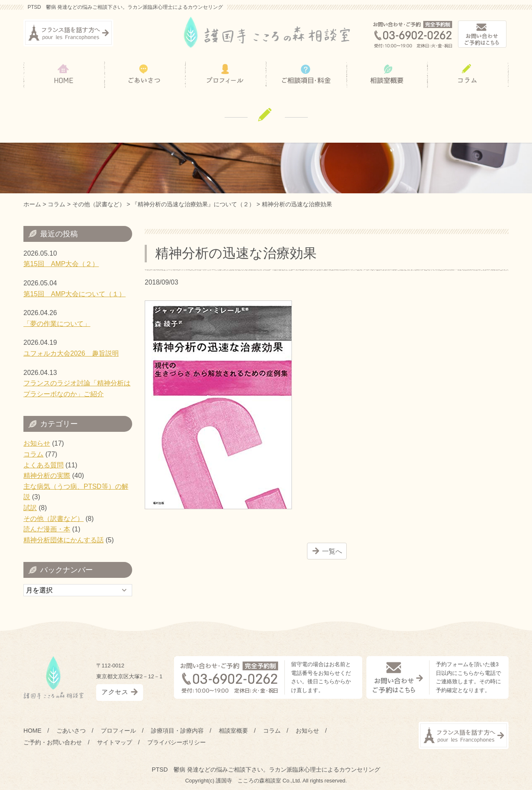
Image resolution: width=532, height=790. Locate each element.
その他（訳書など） (54, 519)
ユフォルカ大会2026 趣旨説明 (71, 353)
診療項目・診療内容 (177, 731)
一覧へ (332, 551)
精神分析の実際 (47, 476)
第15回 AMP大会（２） (61, 264)
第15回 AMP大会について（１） (74, 294)
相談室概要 (233, 731)
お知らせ (37, 443)
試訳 (30, 508)
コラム (33, 454)
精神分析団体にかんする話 (64, 540)
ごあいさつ (71, 731)
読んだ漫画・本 (47, 529)
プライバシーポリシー (176, 742)
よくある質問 (43, 465)
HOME (32, 731)
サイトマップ (115, 742)
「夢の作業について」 (57, 324)
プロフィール (118, 731)
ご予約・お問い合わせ (53, 742)
